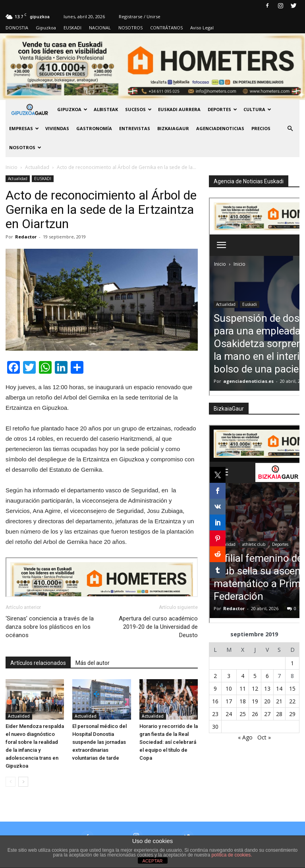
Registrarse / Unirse (140, 16)
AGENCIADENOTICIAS (220, 128)
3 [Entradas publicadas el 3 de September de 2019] (229, 676)
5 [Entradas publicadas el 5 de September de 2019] (255, 676)
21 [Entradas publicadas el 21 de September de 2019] (279, 701)
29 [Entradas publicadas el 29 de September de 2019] (292, 714)
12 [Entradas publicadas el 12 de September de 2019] (255, 688)
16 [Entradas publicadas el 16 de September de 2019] (215, 701)
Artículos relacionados (38, 663)
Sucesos (138, 109)
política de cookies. (232, 855)
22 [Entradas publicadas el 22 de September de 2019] (292, 701)
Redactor (26, 237)
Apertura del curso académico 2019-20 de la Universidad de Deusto (158, 627)
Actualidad (18, 179)
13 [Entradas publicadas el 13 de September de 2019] (267, 688)
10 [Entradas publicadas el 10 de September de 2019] (229, 688)
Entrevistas (135, 128)
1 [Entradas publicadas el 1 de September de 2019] (292, 663)
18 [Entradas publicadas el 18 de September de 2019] (243, 701)
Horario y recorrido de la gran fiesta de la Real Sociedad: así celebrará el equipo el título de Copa (169, 742)
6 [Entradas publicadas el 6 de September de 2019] (267, 676)
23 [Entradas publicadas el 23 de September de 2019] (215, 714)
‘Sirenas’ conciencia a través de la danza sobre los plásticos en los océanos (50, 627)
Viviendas (57, 128)
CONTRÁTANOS (166, 28)
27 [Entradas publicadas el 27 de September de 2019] (267, 714)
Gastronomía (94, 128)
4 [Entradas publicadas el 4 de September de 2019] (243, 676)
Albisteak (106, 109)
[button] (290, 129)
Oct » (264, 737)
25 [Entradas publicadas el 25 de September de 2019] (243, 714)
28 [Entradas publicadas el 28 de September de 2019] (279, 714)
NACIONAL (100, 28)
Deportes (222, 109)
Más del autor (93, 663)
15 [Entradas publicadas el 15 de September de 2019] (292, 688)
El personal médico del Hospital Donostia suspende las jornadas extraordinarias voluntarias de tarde (99, 742)
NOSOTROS (130, 28)
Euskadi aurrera (179, 109)
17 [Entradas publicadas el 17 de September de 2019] (229, 701)
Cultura (257, 109)
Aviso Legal (202, 28)
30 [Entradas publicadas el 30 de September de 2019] (215, 727)
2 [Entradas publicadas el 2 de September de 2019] (215, 676)
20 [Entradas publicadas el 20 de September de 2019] (267, 701)
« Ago (245, 737)
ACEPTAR (152, 861)
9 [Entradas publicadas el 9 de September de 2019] (215, 688)
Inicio (12, 167)
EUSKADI (72, 28)
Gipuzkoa (46, 28)
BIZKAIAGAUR (173, 128)
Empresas (24, 128)
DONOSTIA (17, 28)
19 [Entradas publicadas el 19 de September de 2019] (255, 701)
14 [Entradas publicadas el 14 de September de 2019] (279, 688)
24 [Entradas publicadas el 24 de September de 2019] (229, 714)
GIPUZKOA (72, 109)
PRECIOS (261, 128)
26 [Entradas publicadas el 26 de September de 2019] (255, 714)
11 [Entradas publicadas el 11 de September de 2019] (243, 688)
